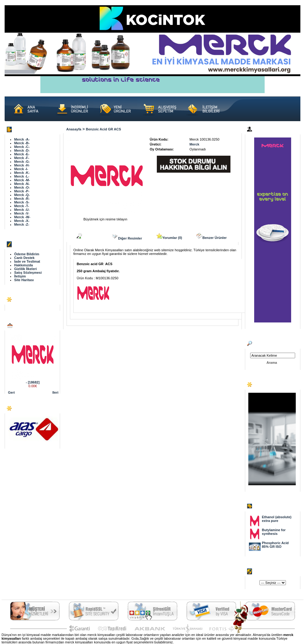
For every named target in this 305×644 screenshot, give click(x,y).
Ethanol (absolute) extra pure (277, 519)
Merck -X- (22, 221)
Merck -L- (22, 176)
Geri (11, 392)
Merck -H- (22, 165)
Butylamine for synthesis (274, 532)
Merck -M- (22, 180)
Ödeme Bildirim (27, 254)
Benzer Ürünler (211, 236)
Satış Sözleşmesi (28, 273)
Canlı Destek (24, 258)
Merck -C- (22, 147)
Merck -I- (21, 169)
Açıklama (87, 236)
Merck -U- (22, 210)
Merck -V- (22, 213)
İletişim (20, 276)
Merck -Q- (22, 195)
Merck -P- (22, 191)
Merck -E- (22, 154)
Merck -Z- (22, 224)
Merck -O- (22, 187)
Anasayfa (74, 129)
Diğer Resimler (127, 236)
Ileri (55, 392)
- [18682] (33, 382)
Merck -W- (22, 217)
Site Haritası (24, 280)
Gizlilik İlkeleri (25, 269)
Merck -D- (22, 150)
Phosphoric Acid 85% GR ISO (275, 545)
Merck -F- (22, 158)
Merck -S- (22, 202)
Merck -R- (22, 199)
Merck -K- (22, 173)
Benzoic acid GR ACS (104, 129)
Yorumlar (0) (169, 236)
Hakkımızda (24, 265)
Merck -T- (22, 206)
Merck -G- (22, 162)
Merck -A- (22, 139)
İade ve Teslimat (27, 261)
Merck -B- (22, 143)
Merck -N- (22, 184)
